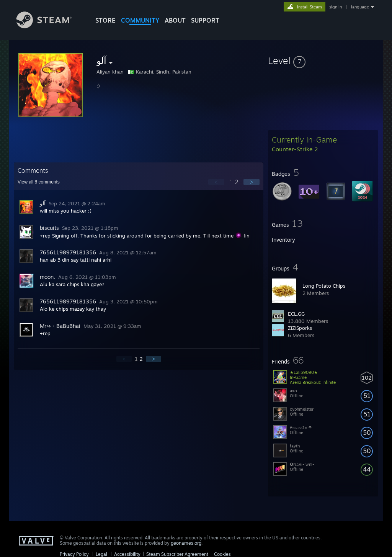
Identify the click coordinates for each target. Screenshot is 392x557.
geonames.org (186, 543)
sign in (336, 7)
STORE (105, 20)
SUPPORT (205, 20)
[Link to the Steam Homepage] (50, 26)
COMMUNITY (140, 20)
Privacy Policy (74, 554)
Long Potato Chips (324, 286)
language (360, 7)
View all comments (39, 182)
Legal (101, 554)
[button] (323, 61)
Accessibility (127, 554)
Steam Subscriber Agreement (177, 554)
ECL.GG (296, 314)
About (175, 20)
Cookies (222, 554)
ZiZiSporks (300, 328)
